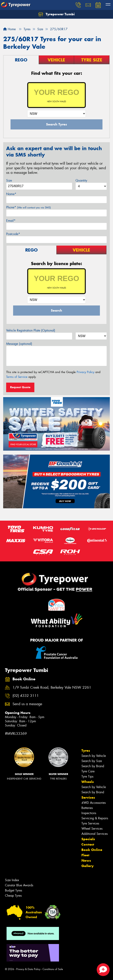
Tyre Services (90, 823)
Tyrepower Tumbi (56, 14)
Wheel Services (92, 829)
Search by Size (92, 761)
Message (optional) (19, 344)
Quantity (81, 180)
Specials (88, 839)
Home (9, 29)
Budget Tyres (14, 890)
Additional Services (95, 834)
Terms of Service (17, 377)
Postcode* (13, 234)
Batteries (87, 808)
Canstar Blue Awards (19, 885)
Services (88, 797)
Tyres (86, 751)
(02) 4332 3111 (26, 696)
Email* (11, 221)
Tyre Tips (87, 776)
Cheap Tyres (13, 896)
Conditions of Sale (53, 969)
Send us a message (27, 704)
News (86, 860)
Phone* (28, 207)
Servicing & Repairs (95, 818)
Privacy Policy (85, 372)
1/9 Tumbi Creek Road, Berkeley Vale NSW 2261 (52, 688)
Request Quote (20, 387)
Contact (88, 844)
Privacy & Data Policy (28, 969)
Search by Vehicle (94, 756)
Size (9, 180)
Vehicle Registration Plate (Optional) (31, 330)
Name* (11, 194)
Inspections (89, 813)
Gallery (87, 866)
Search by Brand (93, 766)
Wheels (88, 782)
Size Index (12, 880)
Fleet (85, 855)
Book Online (92, 850)
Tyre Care (88, 771)
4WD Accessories (94, 803)
